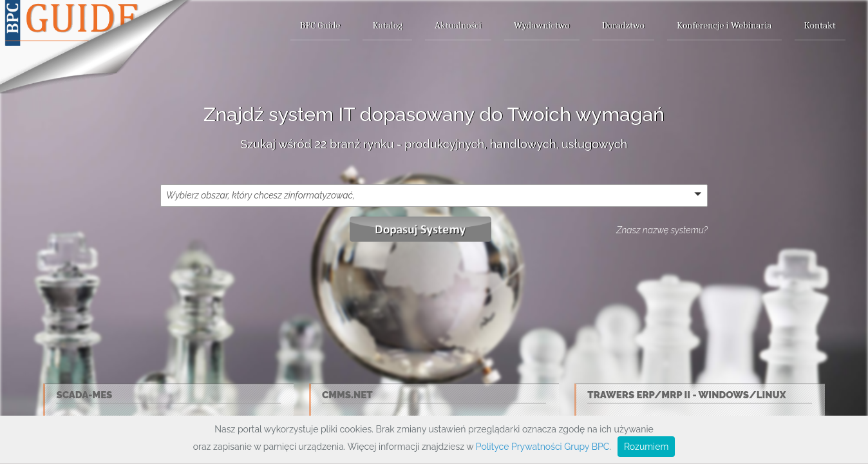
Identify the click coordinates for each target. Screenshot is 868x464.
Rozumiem (646, 447)
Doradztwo (623, 25)
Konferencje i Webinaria (724, 25)
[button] (434, 195)
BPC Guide (320, 25)
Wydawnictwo (542, 25)
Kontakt (820, 25)
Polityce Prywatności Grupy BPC (542, 447)
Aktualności (458, 25)
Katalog (387, 25)
